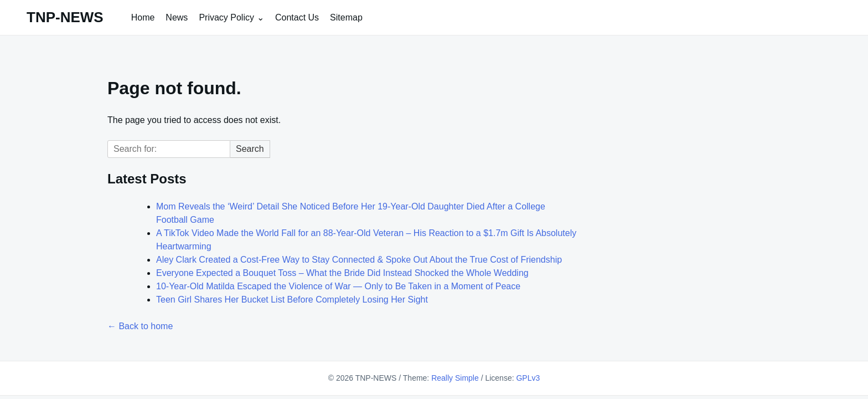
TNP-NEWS (65, 17)
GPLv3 (528, 378)
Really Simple (455, 378)
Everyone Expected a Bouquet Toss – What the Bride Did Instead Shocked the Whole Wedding (342, 273)
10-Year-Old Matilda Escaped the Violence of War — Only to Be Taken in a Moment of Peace (338, 286)
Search (250, 149)
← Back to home (140, 326)
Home (143, 17)
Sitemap (346, 17)
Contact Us (297, 17)
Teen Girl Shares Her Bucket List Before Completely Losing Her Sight (292, 300)
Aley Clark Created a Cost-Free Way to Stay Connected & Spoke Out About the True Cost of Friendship (359, 260)
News (177, 17)
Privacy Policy (226, 17)
